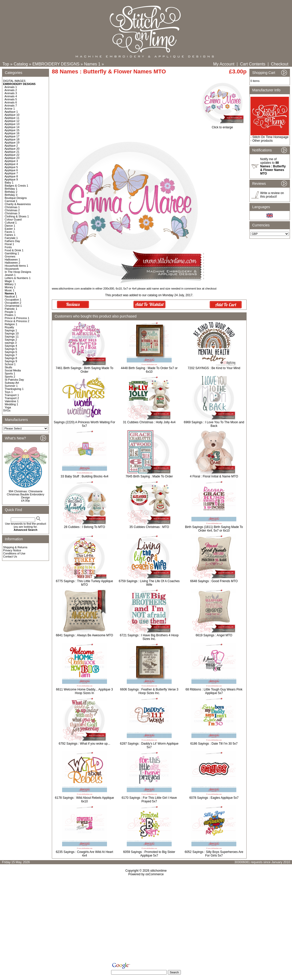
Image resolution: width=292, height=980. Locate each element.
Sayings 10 (12, 333)
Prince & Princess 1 (17, 318)
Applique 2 (11, 146)
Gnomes (10, 256)
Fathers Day (12, 241)
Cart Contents (253, 64)
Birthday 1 (11, 189)
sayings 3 (11, 343)
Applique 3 (11, 161)
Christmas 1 (12, 207)
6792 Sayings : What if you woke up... (85, 744)
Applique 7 (11, 173)
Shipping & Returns (15, 547)
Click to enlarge (222, 126)
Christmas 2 (12, 210)
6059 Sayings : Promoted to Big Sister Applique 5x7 (149, 854)
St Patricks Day (14, 380)
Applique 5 (11, 167)
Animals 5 (11, 99)
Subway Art (12, 383)
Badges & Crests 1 (16, 186)
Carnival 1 (11, 201)
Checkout (280, 64)
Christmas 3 (12, 213)
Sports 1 (10, 373)
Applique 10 (12, 115)
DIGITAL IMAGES (14, 81)
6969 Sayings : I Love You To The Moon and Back (214, 424)
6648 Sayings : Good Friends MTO (214, 581)
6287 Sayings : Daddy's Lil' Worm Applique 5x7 (149, 745)
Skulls (8, 367)
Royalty (9, 327)
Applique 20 (12, 149)
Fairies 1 (10, 235)
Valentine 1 (12, 401)
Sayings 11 (12, 337)
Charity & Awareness (18, 204)
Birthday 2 (11, 192)
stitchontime (158, 871)
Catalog (21, 64)
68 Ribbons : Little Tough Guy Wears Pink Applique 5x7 (214, 691)
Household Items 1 (16, 266)
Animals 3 (11, 93)
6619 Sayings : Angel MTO (214, 635)
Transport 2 (12, 398)
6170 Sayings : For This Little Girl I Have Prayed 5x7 (149, 800)
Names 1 (92, 64)
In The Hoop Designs (18, 272)
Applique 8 (11, 176)
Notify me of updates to (273, 166)
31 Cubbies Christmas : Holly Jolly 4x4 (149, 422)
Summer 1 (11, 386)
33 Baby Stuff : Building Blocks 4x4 (84, 476)
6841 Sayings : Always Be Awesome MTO (85, 635)
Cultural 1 (11, 223)
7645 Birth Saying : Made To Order (149, 476)
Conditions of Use (14, 553)
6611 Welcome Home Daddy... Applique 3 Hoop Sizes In (84, 691)
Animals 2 (11, 90)
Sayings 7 (11, 355)
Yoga (8, 407)
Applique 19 (12, 142)
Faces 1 (10, 232)
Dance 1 (10, 226)
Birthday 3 (11, 195)
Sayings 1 (11, 330)
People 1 (10, 312)
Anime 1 (10, 109)
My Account (224, 64)
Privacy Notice (12, 550)
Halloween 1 (12, 260)
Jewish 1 (10, 275)
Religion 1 (11, 324)
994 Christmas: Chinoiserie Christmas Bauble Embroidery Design (25, 494)
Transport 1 (12, 395)
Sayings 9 (11, 361)
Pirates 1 (10, 315)
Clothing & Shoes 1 (17, 216)
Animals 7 (11, 105)
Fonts (8, 247)
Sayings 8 (11, 358)
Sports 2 (10, 377)
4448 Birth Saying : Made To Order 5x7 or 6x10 (149, 370)
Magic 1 (10, 281)
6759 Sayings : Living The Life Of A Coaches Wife (149, 583)
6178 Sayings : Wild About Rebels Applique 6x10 (84, 800)
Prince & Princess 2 (17, 321)
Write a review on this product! (272, 195)
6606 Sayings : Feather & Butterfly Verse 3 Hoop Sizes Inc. (149, 691)
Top (6, 64)
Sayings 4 (11, 346)
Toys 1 (9, 392)
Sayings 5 (11, 349)
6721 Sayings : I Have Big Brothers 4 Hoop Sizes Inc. (149, 637)
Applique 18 (12, 139)
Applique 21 (12, 152)
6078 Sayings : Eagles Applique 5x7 (214, 798)
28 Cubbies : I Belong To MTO (84, 527)
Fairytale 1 (11, 238)
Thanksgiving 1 (14, 389)
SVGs (7, 410)
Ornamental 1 (13, 306)
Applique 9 (11, 179)
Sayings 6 (11, 352)
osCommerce (155, 874)
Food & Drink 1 (14, 250)
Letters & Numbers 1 (18, 278)
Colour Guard (13, 219)
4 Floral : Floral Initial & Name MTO (214, 476)
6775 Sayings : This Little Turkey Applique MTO (85, 583)
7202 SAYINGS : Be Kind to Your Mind (214, 368)
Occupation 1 (13, 300)
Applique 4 (11, 164)
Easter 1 (10, 229)
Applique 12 (12, 121)
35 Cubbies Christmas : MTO (149, 527)
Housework (12, 269)
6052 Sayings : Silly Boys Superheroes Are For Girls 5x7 (214, 854)
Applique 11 (12, 118)
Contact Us (10, 556)
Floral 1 (9, 244)
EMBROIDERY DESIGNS (56, 64)
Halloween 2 (12, 263)
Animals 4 (11, 96)
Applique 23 (12, 158)
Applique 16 (12, 133)
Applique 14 (12, 127)
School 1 (10, 364)
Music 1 (9, 290)
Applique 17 (12, 136)
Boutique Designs (16, 198)
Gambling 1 (12, 253)
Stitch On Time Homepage (270, 137)
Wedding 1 (11, 404)
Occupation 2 (13, 303)
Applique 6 (11, 170)
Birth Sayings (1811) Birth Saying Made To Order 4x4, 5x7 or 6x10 (214, 529)
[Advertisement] (146, 920)
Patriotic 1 (11, 309)
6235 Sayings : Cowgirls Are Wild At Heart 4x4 (84, 854)
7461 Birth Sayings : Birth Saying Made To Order (85, 370)
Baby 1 (9, 182)
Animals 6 (11, 102)
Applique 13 (12, 124)
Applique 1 (11, 112)
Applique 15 (12, 130)
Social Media (13, 370)
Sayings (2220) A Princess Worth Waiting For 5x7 (84, 424)
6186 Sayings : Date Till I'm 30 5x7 (214, 744)
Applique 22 (12, 155)
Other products (262, 141)
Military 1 (10, 284)
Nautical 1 (11, 296)
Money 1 (10, 287)
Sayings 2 (11, 340)
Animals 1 (11, 87)
